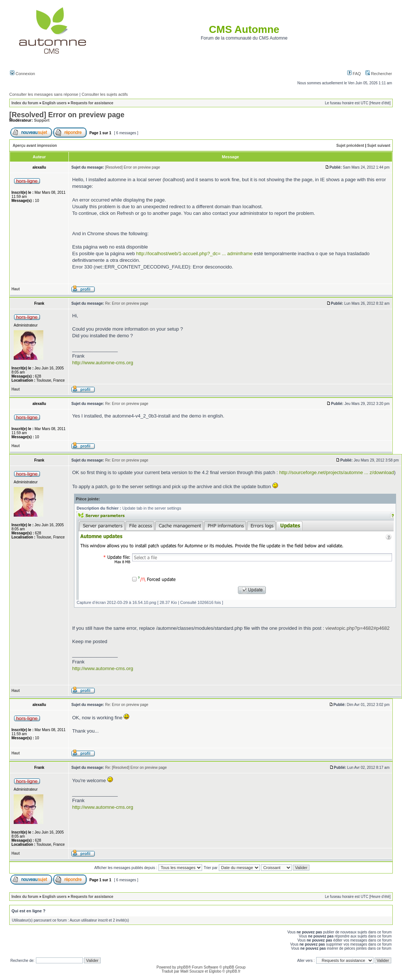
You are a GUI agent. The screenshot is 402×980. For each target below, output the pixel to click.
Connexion (23, 74)
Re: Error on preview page (127, 303)
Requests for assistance (92, 103)
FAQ (354, 74)
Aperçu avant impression (35, 146)
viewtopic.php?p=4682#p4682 (357, 628)
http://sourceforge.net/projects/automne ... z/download (336, 472)
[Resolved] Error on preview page (67, 115)
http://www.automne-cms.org (103, 363)
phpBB (182, 967)
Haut (16, 289)
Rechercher (379, 74)
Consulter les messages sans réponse (44, 94)
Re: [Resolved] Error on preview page (136, 768)
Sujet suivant (379, 146)
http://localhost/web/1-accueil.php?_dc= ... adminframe (195, 254)
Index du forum (25, 103)
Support (42, 120)
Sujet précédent (350, 146)
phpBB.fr (233, 971)
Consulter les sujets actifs (105, 94)
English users (54, 103)
